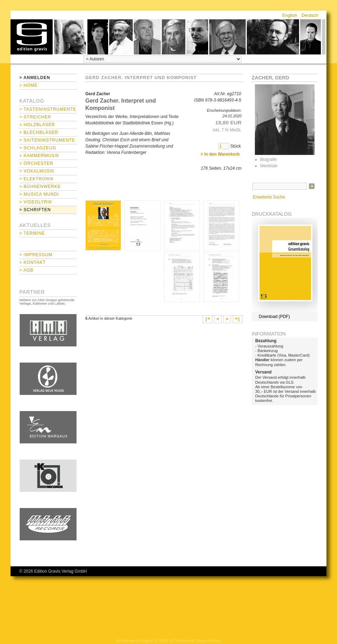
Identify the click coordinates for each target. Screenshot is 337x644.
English (290, 15)
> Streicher (35, 117)
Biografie (268, 160)
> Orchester (36, 163)
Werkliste (269, 166)
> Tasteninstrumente (48, 109)
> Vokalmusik (37, 171)
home (32, 37)
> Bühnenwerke (40, 187)
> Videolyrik (36, 202)
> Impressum (36, 255)
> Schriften (35, 210)
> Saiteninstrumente (47, 140)
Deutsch (310, 15)
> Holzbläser (37, 125)
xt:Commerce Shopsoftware (195, 641)
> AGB (26, 270)
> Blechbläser (39, 132)
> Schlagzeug (38, 148)
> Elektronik (37, 179)
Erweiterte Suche (269, 197)
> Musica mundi (39, 194)
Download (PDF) (274, 317)
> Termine (32, 233)
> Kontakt (32, 262)
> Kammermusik (39, 156)
